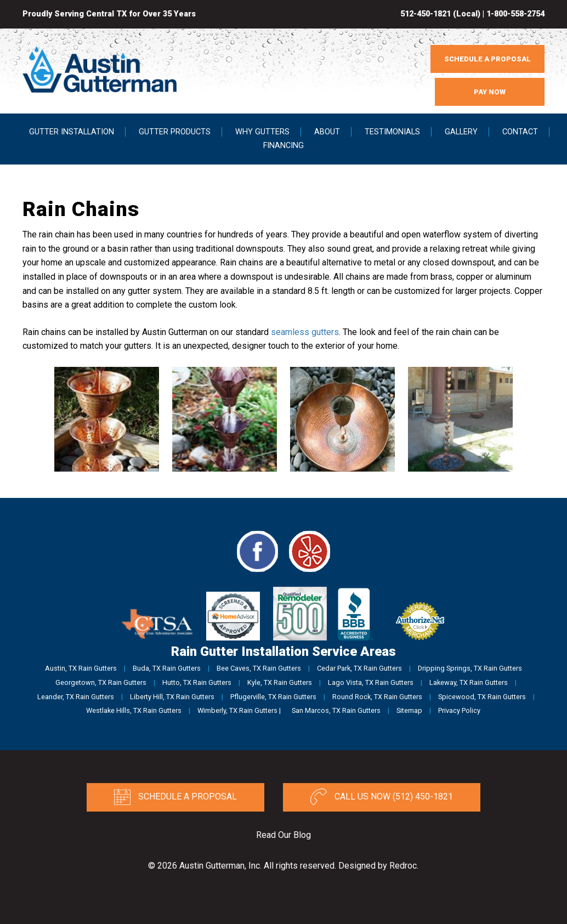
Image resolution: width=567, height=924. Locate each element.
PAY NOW (490, 92)
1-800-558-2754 (515, 14)
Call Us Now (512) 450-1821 (382, 797)
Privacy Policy (459, 710)
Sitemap (409, 710)
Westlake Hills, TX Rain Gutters (134, 710)
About (327, 132)
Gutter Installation (72, 132)
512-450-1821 (426, 14)
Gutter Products (175, 132)
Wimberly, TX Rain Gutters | (239, 710)
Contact (520, 132)
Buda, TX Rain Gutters (167, 668)
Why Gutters (262, 132)
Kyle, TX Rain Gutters (280, 682)
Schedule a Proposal (175, 797)
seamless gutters (305, 332)
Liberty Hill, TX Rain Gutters (172, 697)
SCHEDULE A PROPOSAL (487, 59)
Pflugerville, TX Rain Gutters (273, 697)
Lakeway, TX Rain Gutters (469, 682)
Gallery (461, 132)
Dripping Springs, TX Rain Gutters (470, 668)
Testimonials (392, 132)
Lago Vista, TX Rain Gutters (371, 682)
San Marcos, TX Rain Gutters (336, 710)
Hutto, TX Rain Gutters (197, 682)
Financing (283, 146)
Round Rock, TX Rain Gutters (377, 697)
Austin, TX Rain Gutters (81, 668)
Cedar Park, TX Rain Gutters (359, 668)
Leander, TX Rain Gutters (76, 697)
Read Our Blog (283, 835)
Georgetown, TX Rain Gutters (101, 682)
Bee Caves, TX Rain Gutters (259, 668)
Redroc (403, 866)
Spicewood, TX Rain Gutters (482, 697)
